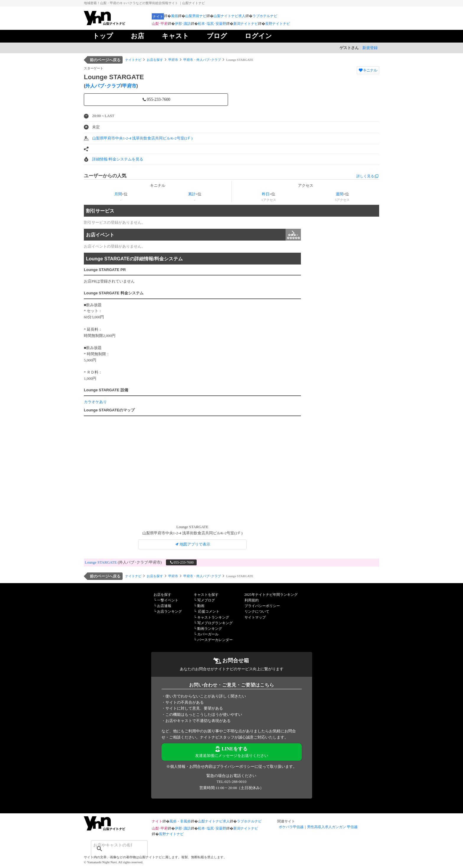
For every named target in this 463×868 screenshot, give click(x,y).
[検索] (112, 845)
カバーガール (208, 634)
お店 (137, 36)
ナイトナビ (133, 60)
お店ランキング (169, 611)
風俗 (175, 16)
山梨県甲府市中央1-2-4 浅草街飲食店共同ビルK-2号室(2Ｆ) (142, 138)
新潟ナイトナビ (246, 24)
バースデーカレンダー (215, 640)
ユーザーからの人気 (105, 176)
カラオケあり (95, 402)
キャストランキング (213, 617)
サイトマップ (255, 617)
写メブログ (206, 600)
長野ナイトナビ (278, 24)
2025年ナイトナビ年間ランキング (271, 595)
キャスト (175, 36)
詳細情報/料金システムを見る (118, 159)
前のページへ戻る (105, 60)
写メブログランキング (215, 623)
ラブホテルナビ (265, 16)
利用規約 (252, 600)
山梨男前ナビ (196, 16)
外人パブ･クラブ (103, 86)
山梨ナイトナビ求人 (229, 16)
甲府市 (173, 60)
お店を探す (155, 60)
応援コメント (209, 611)
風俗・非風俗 (180, 821)
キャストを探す (206, 595)
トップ (103, 36)
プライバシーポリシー (262, 606)
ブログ (217, 36)
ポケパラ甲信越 (291, 827)
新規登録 (370, 48)
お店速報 (164, 606)
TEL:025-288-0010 (231, 782)
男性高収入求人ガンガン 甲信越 (332, 827)
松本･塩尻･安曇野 (212, 24)
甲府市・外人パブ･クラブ (202, 60)
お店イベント (193, 235)
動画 (201, 606)
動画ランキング (210, 629)
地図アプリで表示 (192, 544)
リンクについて (257, 611)
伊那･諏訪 (183, 24)
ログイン (258, 36)
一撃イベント (168, 600)
